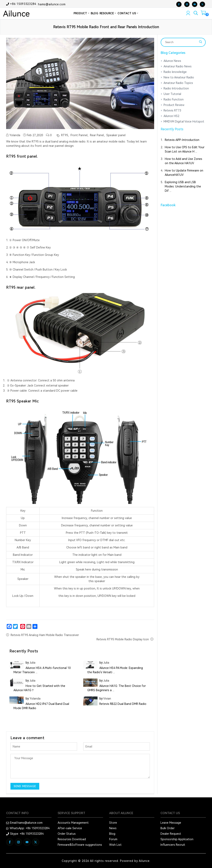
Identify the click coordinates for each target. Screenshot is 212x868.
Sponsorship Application (177, 839)
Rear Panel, (97, 135)
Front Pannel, (79, 135)
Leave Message (171, 823)
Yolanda (13, 135)
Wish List (115, 845)
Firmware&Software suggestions (80, 845)
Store (113, 823)
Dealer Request (171, 834)
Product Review (174, 105)
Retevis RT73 (172, 110)
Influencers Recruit (173, 845)
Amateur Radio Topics (178, 83)
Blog (112, 834)
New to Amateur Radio (179, 77)
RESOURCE (108, 13)
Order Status (67, 834)
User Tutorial (172, 94)
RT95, (65, 135)
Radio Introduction (176, 88)
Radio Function (174, 99)
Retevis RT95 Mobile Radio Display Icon (123, 639)
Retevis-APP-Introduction (182, 140)
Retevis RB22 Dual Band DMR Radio (123, 704)
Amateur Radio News (178, 66)
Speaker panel (116, 135)
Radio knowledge (175, 72)
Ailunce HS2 (171, 116)
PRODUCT (82, 13)
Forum (113, 839)
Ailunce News (172, 61)
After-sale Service (70, 828)
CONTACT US (128, 13)
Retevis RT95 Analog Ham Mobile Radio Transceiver (45, 635)
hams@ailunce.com (52, 4)
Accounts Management (73, 823)
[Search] (181, 42)
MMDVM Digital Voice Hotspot (184, 121)
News (113, 828)
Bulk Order (168, 828)
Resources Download (72, 839)
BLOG (95, 13)
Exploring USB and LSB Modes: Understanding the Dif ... (183, 186)
